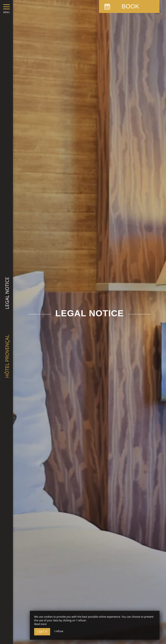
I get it (42, 632)
